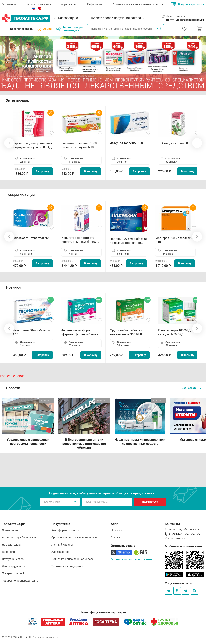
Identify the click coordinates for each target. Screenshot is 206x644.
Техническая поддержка (67, 566)
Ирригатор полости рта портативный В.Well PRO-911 (79, 240)
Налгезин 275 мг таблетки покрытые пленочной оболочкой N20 (128, 241)
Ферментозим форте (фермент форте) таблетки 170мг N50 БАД (80, 332)
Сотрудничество (13, 559)
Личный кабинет (62, 545)
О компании (9, 4)
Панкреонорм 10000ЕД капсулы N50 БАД (174, 332)
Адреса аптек (69, 4)
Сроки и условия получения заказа (74, 537)
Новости (116, 530)
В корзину (42, 171)
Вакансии (8, 552)
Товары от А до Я (13, 573)
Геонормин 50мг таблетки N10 (31, 332)
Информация (95, 4)
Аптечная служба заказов (19, 537)
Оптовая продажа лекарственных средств (138, 4)
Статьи (115, 537)
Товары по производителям (20, 581)
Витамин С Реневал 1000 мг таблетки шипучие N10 (81, 145)
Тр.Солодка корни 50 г (174, 143)
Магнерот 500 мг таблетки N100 (174, 240)
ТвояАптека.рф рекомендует (70, 29)
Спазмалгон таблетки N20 (32, 238)
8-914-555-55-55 (184, 534)
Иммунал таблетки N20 (126, 143)
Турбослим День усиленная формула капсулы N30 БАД (33, 145)
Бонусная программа (187, 4)
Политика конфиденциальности (72, 559)
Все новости (191, 388)
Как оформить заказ (39, 4)
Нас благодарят (12, 545)
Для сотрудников (13, 566)
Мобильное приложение (183, 546)
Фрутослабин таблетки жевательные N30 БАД (126, 332)
